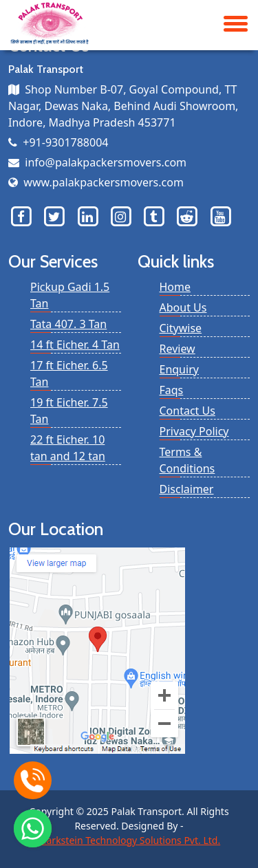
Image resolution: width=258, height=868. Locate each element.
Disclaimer (187, 489)
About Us (183, 307)
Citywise (181, 328)
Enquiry (179, 369)
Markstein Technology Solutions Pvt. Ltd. (129, 840)
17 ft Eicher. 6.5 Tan (69, 373)
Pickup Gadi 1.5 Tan (70, 295)
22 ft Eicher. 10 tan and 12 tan (68, 448)
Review (178, 349)
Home (175, 287)
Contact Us (187, 411)
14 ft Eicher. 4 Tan (75, 345)
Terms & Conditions (187, 460)
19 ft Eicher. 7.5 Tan (69, 411)
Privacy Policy (194, 431)
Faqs (172, 390)
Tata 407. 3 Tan (68, 324)
